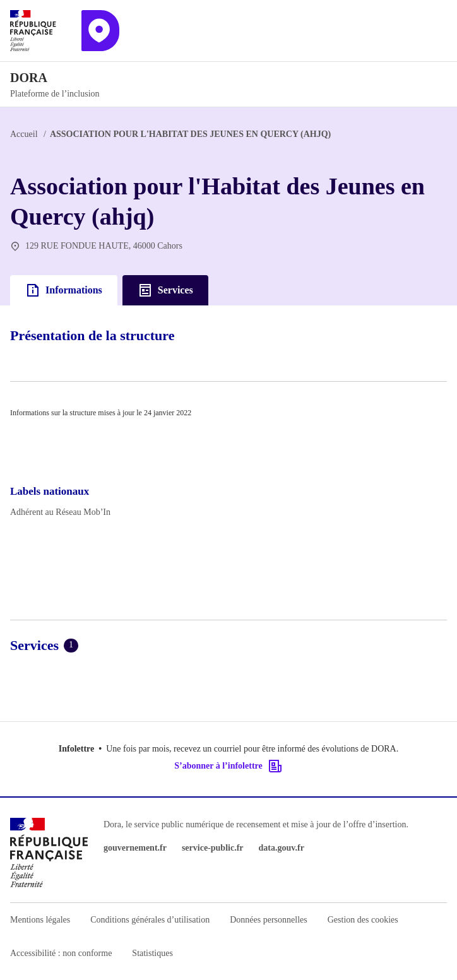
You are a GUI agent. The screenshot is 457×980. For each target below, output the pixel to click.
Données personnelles (268, 920)
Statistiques (152, 953)
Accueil (24, 134)
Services (165, 290)
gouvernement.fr (135, 848)
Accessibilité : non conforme (61, 953)
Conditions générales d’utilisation (150, 920)
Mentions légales (40, 920)
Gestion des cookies (363, 920)
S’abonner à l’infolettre (228, 766)
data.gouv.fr (282, 848)
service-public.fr (213, 848)
